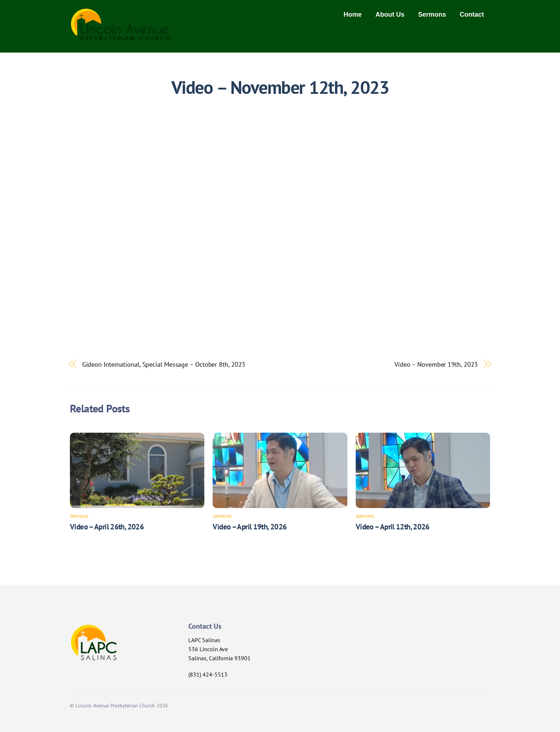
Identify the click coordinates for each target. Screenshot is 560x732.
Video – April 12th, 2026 (393, 527)
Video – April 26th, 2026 (107, 527)
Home (353, 14)
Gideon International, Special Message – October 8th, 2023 (164, 364)
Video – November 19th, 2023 (436, 364)
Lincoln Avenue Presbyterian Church (115, 705)
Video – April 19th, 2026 (250, 527)
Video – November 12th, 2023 (280, 87)
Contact (472, 14)
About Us (390, 14)
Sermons (432, 14)
